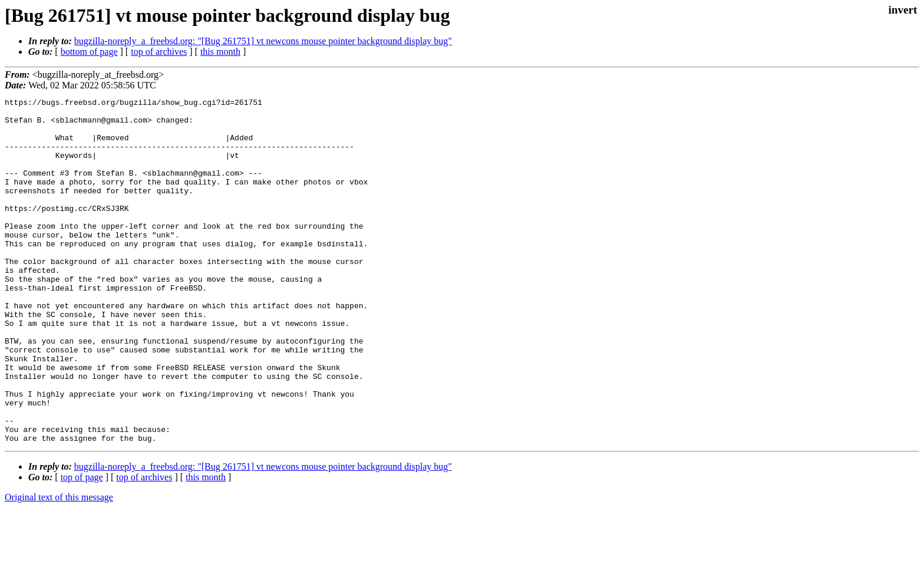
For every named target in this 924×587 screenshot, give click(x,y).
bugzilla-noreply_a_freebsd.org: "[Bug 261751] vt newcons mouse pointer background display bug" (263, 41)
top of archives (159, 52)
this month (220, 52)
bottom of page (89, 52)
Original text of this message (59, 566)
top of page (82, 546)
